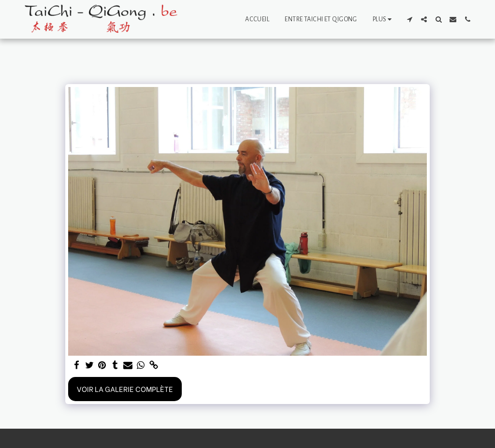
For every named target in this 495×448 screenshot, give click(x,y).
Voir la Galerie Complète (125, 389)
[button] (409, 19)
